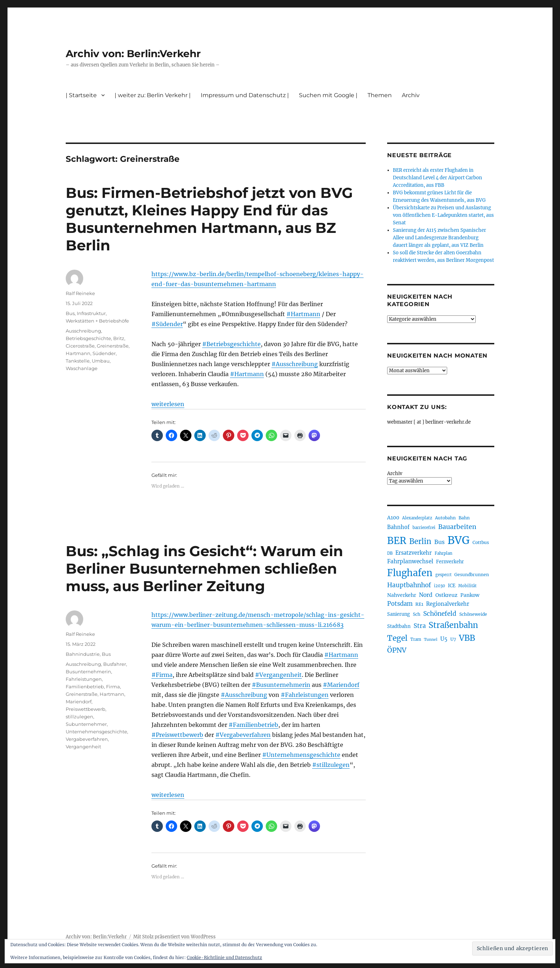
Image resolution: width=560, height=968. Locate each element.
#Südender (167, 324)
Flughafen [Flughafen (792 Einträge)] (410, 573)
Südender (104, 353)
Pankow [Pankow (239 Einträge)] (470, 595)
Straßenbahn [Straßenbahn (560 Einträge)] (453, 625)
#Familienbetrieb (253, 725)
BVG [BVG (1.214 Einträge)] (459, 540)
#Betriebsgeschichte (231, 344)
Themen (380, 95)
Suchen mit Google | (328, 95)
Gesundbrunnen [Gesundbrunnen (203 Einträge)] (472, 575)
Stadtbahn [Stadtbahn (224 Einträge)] (399, 626)
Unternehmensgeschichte (96, 732)
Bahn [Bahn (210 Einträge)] (464, 518)
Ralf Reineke (80, 293)
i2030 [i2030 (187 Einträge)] (439, 586)
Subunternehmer (86, 724)
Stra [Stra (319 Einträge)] (420, 626)
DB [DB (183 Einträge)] (390, 553)
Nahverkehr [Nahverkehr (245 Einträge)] (402, 595)
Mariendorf (79, 702)
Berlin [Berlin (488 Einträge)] (420, 542)
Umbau (101, 361)
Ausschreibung (83, 331)
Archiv (411, 95)
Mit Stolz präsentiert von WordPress (174, 937)
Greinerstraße (113, 346)
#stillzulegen (331, 765)
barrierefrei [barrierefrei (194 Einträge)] (424, 528)
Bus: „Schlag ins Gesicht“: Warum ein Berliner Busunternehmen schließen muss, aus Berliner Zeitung (204, 568)
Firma (113, 687)
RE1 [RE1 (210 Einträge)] (419, 604)
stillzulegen (79, 717)
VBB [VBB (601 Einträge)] (467, 638)
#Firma (162, 675)
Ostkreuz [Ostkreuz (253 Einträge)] (446, 595)
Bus (70, 313)
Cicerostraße (80, 346)
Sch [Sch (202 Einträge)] (417, 614)
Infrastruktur (91, 313)
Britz (119, 338)
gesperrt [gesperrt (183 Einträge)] (443, 575)
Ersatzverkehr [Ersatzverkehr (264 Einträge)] (414, 553)
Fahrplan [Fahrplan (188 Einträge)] (444, 553)
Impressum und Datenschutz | (245, 95)
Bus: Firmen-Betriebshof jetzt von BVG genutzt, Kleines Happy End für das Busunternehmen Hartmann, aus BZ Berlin (209, 219)
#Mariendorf (341, 685)
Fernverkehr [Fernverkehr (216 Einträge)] (450, 562)
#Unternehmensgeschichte (301, 755)
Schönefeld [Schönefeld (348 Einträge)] (440, 614)
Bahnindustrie (83, 654)
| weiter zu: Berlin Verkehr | (153, 95)
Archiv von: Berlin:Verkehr (133, 54)
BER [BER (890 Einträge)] (397, 541)
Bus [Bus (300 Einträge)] (439, 542)
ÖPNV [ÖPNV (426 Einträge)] (397, 650)
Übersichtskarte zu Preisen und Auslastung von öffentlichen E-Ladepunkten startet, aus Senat (443, 215)
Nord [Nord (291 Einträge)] (426, 595)
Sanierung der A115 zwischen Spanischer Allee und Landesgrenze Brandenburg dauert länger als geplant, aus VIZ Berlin (439, 238)
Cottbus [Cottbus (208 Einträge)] (481, 542)
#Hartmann (303, 314)
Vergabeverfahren (87, 739)
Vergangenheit (83, 747)
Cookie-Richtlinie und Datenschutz (224, 957)
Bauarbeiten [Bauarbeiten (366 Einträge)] (457, 527)
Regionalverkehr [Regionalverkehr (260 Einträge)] (448, 604)
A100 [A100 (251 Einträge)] (393, 518)
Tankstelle (78, 361)
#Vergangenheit (278, 675)
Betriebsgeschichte (88, 338)
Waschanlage (82, 368)
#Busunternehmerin (281, 685)
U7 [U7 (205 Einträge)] (453, 639)
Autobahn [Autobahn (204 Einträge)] (445, 518)
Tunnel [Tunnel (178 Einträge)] (431, 640)
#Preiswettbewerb (177, 735)
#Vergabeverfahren (243, 735)
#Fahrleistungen (305, 695)
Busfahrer (115, 664)
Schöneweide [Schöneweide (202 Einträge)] (473, 614)
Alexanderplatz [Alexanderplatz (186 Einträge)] (417, 518)
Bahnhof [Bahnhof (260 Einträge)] (398, 527)
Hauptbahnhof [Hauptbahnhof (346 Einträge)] (409, 585)
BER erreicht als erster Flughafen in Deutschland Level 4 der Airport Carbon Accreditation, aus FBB (437, 178)
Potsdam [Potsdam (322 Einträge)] (400, 604)
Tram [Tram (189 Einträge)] (416, 639)
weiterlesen (168, 404)
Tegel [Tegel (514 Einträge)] (397, 638)
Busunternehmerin (88, 672)
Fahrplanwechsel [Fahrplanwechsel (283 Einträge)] (410, 561)
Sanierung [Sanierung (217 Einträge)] (399, 614)
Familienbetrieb (85, 687)
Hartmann (78, 353)
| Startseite (81, 95)
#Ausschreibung (295, 364)
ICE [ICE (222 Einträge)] (452, 586)
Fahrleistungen (84, 679)
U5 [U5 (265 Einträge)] (444, 639)
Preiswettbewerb (86, 709)
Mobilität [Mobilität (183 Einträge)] (467, 586)
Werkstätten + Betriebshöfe (97, 321)
